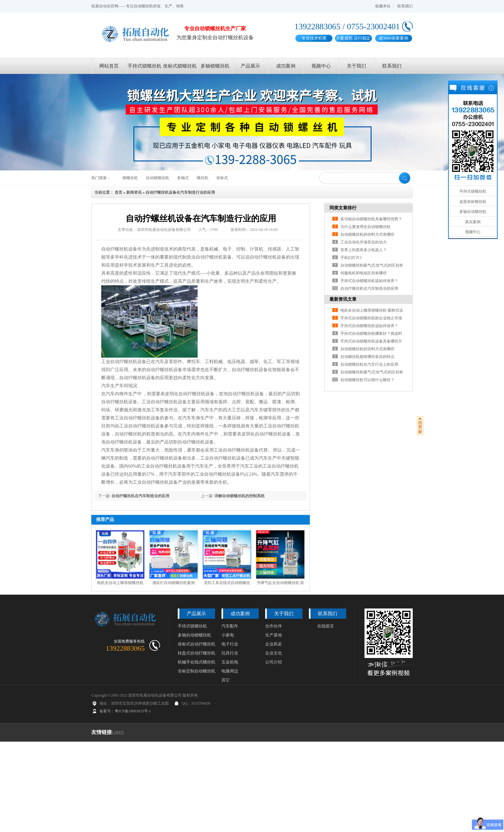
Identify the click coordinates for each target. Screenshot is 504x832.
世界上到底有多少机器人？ (364, 250)
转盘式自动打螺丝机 (197, 653)
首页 (119, 192)
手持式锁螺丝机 (144, 66)
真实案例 (473, 222)
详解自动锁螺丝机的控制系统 (239, 496)
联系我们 (405, 6)
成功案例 (286, 66)
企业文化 (274, 653)
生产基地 (274, 635)
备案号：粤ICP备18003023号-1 (125, 711)
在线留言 (326, 626)
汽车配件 (230, 626)
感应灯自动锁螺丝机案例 (174, 583)
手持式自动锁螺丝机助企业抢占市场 (371, 318)
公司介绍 (274, 662)
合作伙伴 (274, 626)
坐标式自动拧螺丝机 (197, 644)
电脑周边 (230, 671)
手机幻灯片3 (351, 258)
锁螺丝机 (130, 178)
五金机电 (230, 662)
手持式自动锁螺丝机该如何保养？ (369, 281)
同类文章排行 (343, 208)
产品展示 (250, 66)
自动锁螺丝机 (157, 178)
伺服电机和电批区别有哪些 (364, 273)
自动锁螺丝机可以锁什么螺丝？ (367, 380)
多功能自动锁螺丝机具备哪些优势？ (371, 219)
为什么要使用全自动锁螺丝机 (365, 227)
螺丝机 (203, 178)
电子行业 (230, 644)
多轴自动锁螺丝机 (194, 635)
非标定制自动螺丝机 (197, 671)
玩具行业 (230, 653)
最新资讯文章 (343, 299)
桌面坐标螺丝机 (473, 202)
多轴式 (183, 178)
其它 (226, 680)
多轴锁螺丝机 (215, 66)
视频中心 (321, 66)
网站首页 (109, 66)
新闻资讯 (134, 192)
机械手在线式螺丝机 (197, 662)
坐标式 (222, 178)
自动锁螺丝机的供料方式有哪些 (367, 234)
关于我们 (356, 66)
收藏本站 (383, 6)
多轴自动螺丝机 (473, 212)
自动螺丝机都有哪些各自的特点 (367, 357)
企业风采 (274, 644)
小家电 (228, 635)
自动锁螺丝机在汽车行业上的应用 (369, 364)
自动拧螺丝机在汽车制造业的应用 (140, 496)
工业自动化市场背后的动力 (364, 242)
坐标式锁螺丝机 (180, 66)
